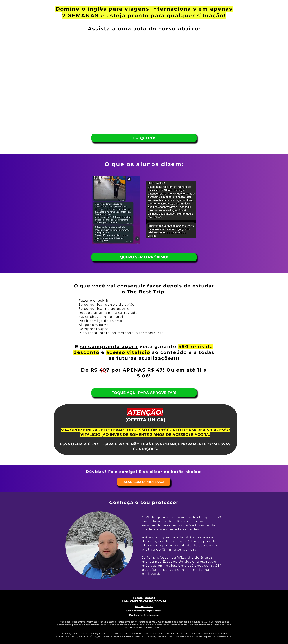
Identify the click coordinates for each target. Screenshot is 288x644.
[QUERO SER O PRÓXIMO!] (144, 257)
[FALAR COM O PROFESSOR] (144, 482)
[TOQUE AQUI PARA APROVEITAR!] (144, 393)
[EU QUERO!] (144, 138)
